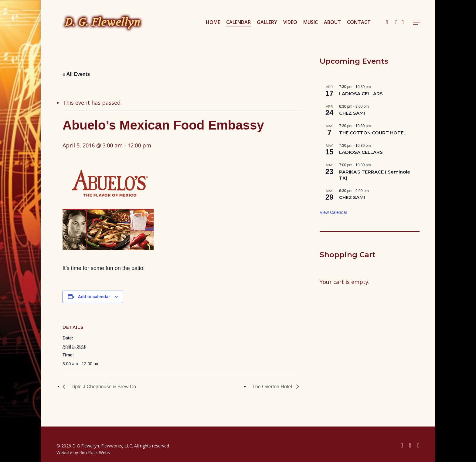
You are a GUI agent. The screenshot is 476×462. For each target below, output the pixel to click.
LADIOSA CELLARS (361, 94)
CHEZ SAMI (352, 113)
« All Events (76, 74)
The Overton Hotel (273, 387)
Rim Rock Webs (95, 452)
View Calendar (333, 212)
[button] (416, 22)
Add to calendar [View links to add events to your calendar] (94, 297)
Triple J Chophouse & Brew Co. (103, 387)
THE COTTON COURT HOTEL (373, 133)
